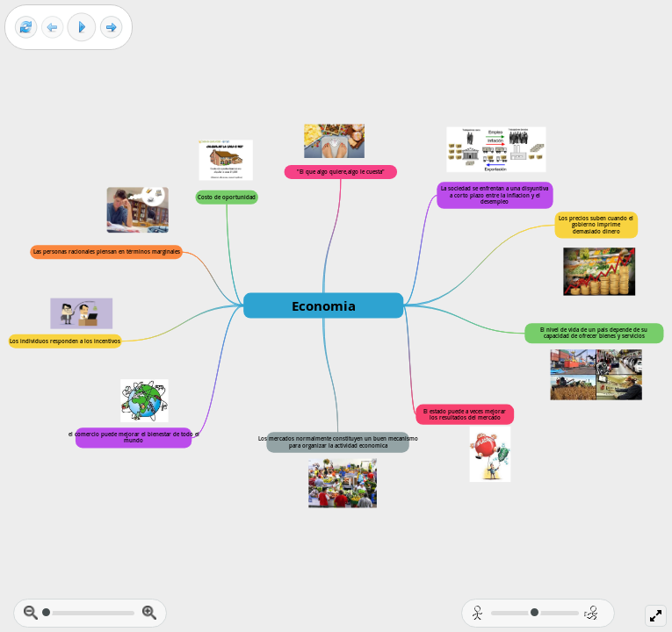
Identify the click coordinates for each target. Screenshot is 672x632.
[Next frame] (111, 28)
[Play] (82, 27)
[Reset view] (26, 28)
